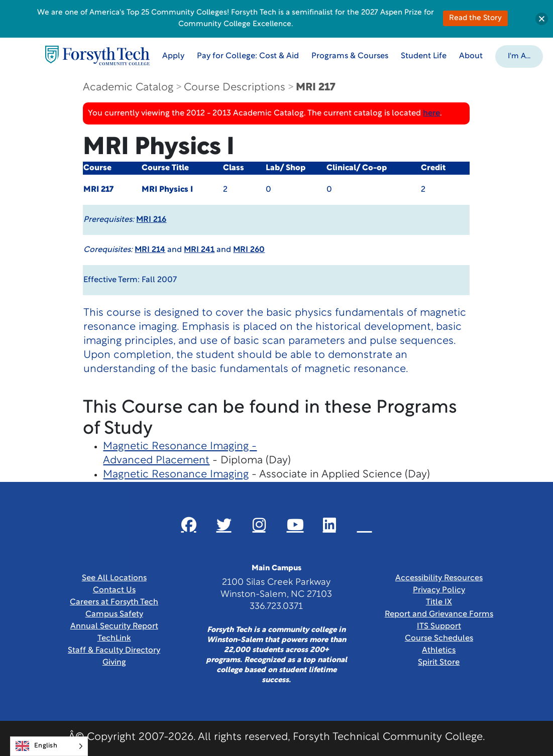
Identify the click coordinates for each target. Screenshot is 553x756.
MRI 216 (151, 220)
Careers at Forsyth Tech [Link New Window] (114, 602)
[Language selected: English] (49, 746)
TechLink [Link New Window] (114, 639)
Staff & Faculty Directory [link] (114, 651)
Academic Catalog (128, 88)
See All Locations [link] (114, 578)
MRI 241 (199, 250)
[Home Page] (97, 55)
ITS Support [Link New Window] (439, 626)
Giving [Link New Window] (114, 663)
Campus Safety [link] (114, 614)
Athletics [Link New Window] (439, 651)
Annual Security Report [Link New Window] (114, 626)
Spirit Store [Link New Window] (439, 663)
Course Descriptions (235, 88)
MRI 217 (315, 88)
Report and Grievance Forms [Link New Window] (439, 614)
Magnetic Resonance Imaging (176, 475)
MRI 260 (249, 250)
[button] (519, 56)
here (431, 113)
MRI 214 (150, 250)
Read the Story (475, 18)
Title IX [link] (439, 602)
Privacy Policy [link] (439, 590)
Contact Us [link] (114, 590)
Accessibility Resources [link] (439, 578)
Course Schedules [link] (439, 639)
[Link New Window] (189, 525)
